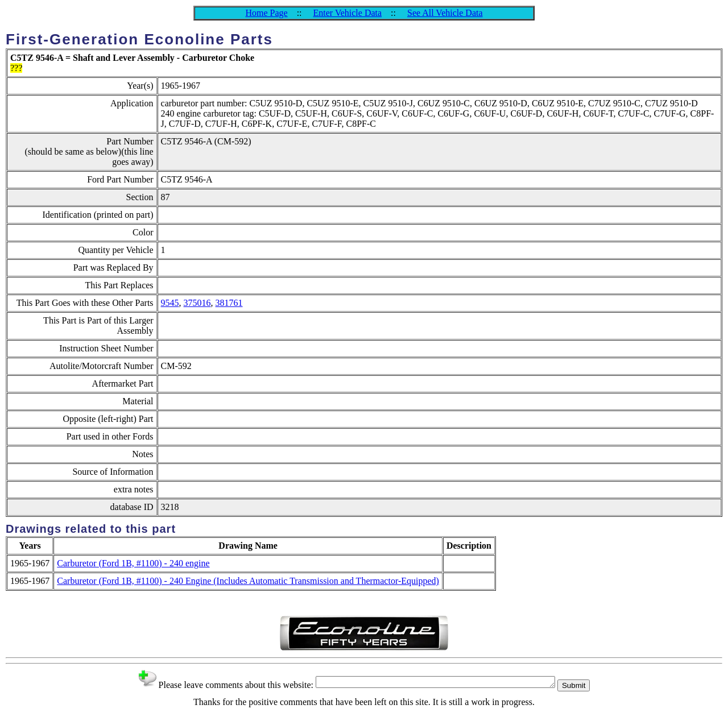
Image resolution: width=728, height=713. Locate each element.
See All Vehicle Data (445, 13)
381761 (229, 303)
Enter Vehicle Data (348, 13)
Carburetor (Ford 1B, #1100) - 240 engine (133, 563)
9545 (170, 303)
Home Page (266, 13)
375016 (197, 303)
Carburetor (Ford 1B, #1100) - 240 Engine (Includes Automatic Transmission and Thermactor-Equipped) (248, 581)
